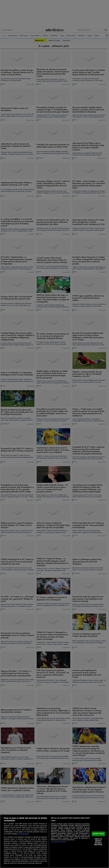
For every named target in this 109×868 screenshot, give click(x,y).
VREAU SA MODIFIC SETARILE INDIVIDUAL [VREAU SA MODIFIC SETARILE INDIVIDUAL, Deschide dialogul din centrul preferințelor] (98, 842)
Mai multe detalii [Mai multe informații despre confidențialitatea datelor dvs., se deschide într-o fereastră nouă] (23, 834)
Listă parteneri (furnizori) (59, 842)
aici (18, 853)
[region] (54, 841)
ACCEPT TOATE (98, 834)
